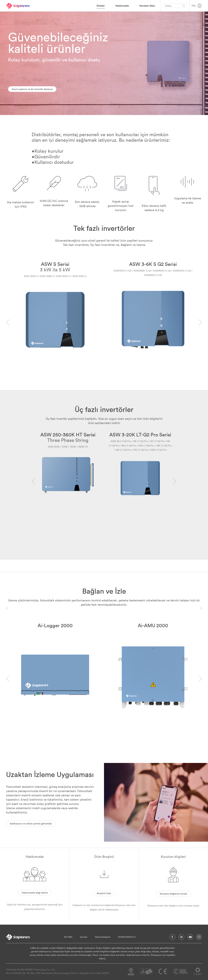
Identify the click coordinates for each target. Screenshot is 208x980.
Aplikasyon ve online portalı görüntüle (31, 824)
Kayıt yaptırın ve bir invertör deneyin (32, 89)
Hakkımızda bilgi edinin (35, 893)
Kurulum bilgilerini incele (173, 894)
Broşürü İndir (104, 893)
